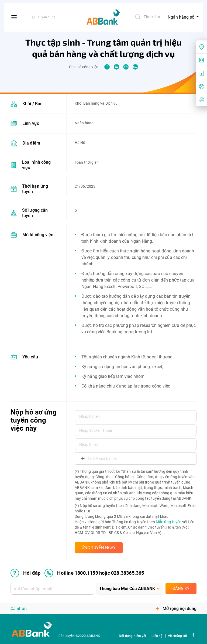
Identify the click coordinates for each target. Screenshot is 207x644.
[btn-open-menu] (14, 17)
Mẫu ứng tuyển (169, 522)
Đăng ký (181, 588)
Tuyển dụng (47, 17)
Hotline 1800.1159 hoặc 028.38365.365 (94, 573)
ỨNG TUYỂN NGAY (99, 548)
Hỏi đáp (25, 573)
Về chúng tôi (177, 636)
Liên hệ (157, 636)
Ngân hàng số (182, 17)
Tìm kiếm (147, 17)
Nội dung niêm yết (132, 636)
